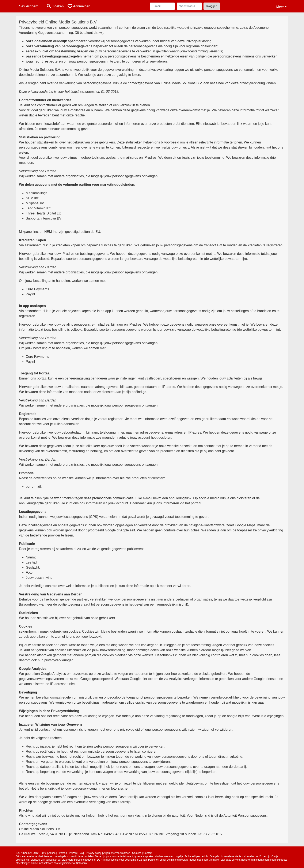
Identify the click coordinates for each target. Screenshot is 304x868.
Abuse (52, 853)
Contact (148, 853)
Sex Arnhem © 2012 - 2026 (31, 853)
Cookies (137, 853)
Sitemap (62, 853)
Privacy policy (94, 853)
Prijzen (73, 853)
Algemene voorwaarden (117, 853)
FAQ (81, 853)
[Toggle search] (55, 6)
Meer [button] (280, 7)
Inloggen (212, 6)
